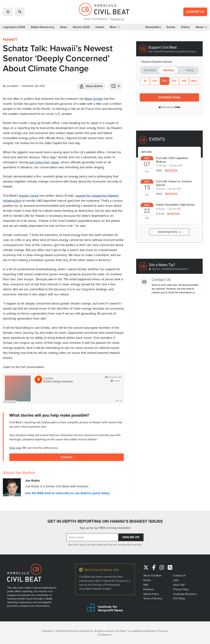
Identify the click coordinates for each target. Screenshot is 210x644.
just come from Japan (44, 162)
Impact (100, 27)
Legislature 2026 (14, 27)
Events (171, 27)
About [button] (201, 27)
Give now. (15, 448)
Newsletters (153, 27)
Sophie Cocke (29, 195)
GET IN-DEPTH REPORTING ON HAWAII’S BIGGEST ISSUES (105, 521)
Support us (117, 19)
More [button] (115, 27)
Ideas (64, 27)
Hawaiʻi (10, 39)
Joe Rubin (12, 86)
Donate (67, 457)
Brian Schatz (94, 99)
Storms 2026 (81, 27)
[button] (8, 12)
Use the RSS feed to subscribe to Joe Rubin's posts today (67, 493)
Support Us (195, 12)
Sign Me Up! (131, 537)
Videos (185, 27)
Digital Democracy (43, 27)
